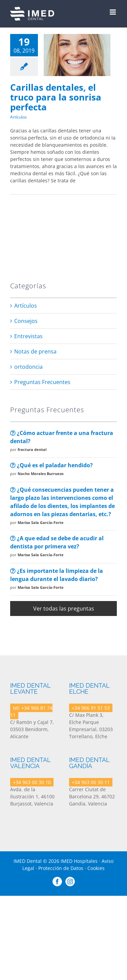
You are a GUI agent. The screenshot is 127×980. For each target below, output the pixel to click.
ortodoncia (28, 367)
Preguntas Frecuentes (42, 382)
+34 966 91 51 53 (91, 708)
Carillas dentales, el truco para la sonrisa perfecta (56, 97)
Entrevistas (28, 336)
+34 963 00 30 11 (91, 782)
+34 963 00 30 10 (32, 782)
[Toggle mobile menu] (113, 12)
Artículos (18, 117)
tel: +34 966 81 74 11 (31, 711)
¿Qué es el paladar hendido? (51, 465)
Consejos (26, 321)
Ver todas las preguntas (64, 609)
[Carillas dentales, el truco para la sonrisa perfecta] (77, 55)
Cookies (96, 868)
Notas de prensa (35, 351)
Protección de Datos (61, 868)
